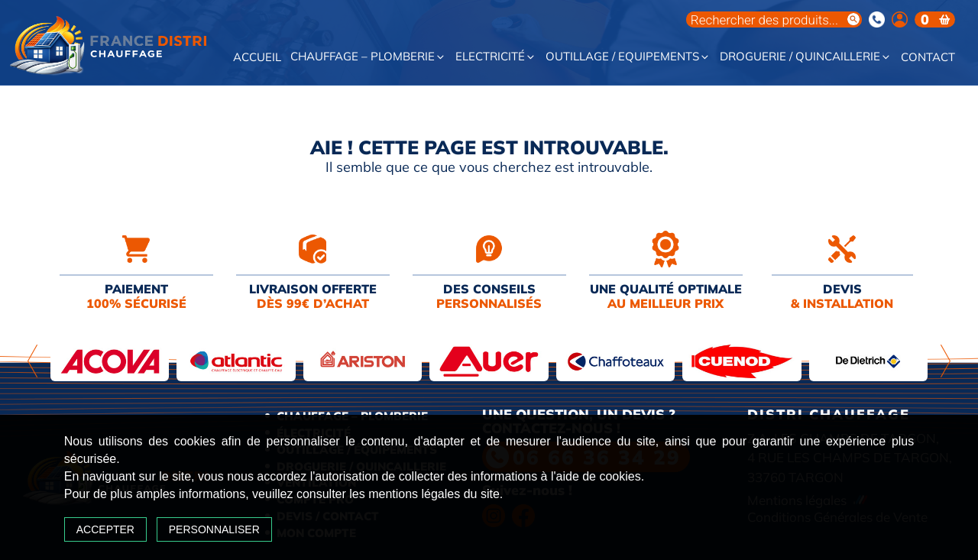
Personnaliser (248, 520)
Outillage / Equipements (628, 57)
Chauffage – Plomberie (368, 57)
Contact (928, 58)
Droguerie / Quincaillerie (806, 57)
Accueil (257, 58)
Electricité (496, 57)
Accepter (139, 520)
